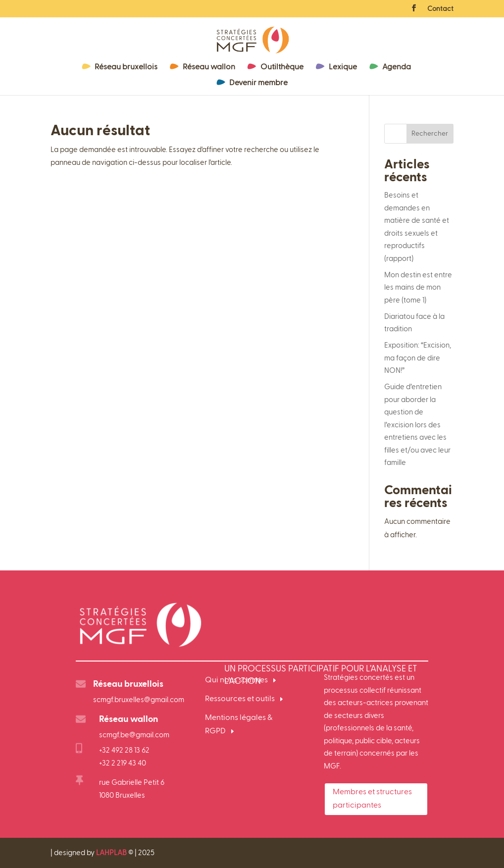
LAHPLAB (111, 853)
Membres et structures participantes (372, 799)
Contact (440, 9)
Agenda (397, 67)
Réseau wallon (209, 67)
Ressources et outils (240, 699)
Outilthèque (282, 67)
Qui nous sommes (236, 680)
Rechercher (430, 134)
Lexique (343, 67)
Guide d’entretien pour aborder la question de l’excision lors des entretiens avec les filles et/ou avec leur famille (417, 425)
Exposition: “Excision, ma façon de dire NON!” (418, 358)
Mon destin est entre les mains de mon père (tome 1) (418, 288)
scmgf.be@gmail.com (134, 735)
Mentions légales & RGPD (239, 725)
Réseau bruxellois (126, 67)
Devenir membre (258, 83)
